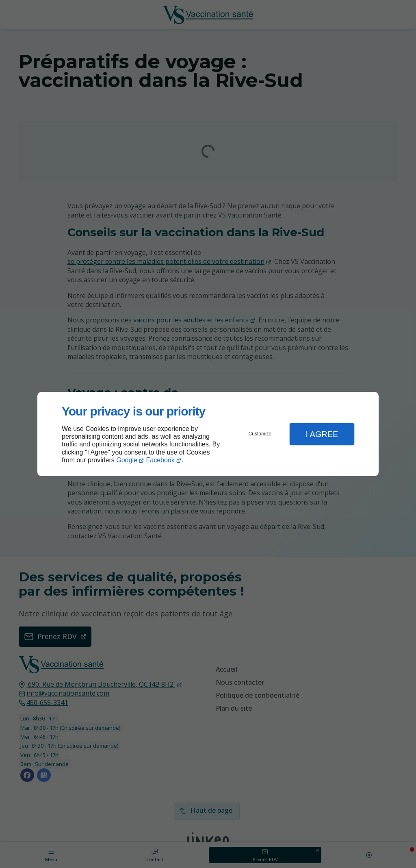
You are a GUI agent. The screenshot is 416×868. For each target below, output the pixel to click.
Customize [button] (260, 434)
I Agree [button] (322, 434)
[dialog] (208, 434)
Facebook (160, 460)
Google (127, 460)
